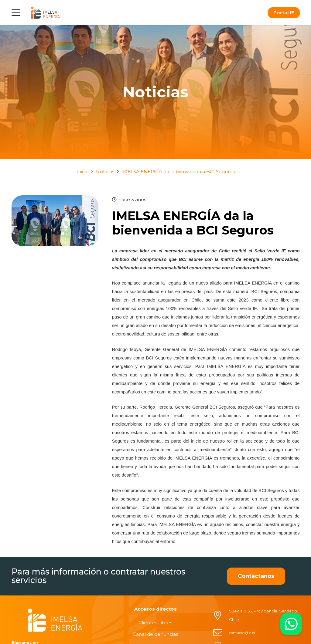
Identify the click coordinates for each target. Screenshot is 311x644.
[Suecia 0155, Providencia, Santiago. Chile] (221, 615)
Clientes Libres (155, 623)
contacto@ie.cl (242, 633)
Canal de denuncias (155, 634)
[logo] (45, 13)
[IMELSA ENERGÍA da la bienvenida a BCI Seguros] (55, 199)
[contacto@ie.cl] (221, 633)
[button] (16, 13)
